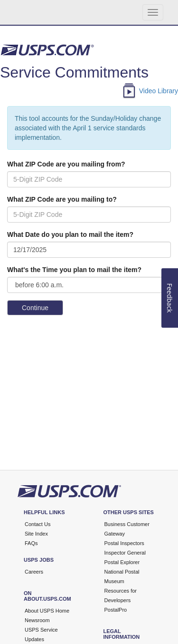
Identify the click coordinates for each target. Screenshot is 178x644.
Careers (34, 572)
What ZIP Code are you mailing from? (66, 164)
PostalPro (116, 610)
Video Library (159, 91)
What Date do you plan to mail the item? (70, 234)
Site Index (36, 534)
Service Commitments (74, 72)
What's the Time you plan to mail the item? (74, 270)
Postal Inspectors (124, 543)
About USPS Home (47, 611)
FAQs (31, 543)
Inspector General (125, 553)
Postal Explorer (122, 562)
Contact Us (37, 524)
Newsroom (37, 620)
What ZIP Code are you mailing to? (62, 199)
